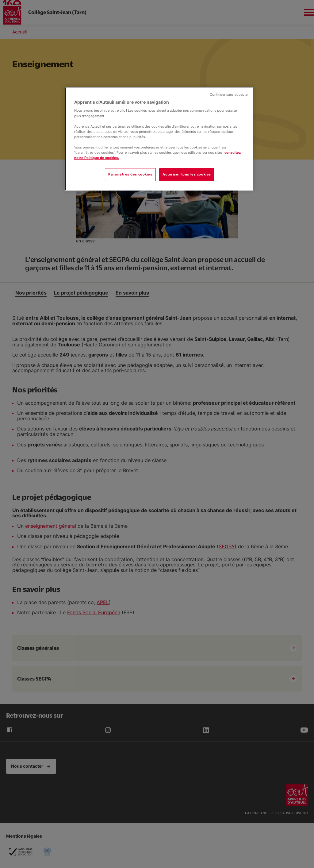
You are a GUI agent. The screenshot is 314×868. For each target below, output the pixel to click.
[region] (159, 139)
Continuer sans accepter (229, 95)
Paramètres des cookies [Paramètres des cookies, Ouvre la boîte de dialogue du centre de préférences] (130, 174)
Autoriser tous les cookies (187, 174)
